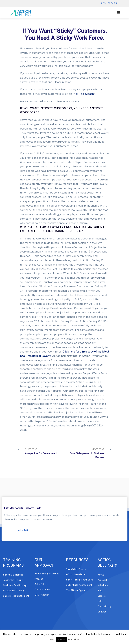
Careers (102, 596)
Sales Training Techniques (80, 580)
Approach (103, 580)
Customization (42, 590)
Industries (103, 586)
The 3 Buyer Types (75, 591)
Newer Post (86, 454)
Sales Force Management (16, 596)
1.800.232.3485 (108, 4)
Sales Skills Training (13, 575)
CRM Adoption (42, 595)
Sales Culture (41, 584)
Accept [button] (62, 640)
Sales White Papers (76, 569)
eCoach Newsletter (76, 575)
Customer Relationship (15, 586)
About (101, 575)
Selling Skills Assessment (79, 585)
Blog (100, 591)
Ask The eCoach (84, 94)
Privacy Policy (104, 607)
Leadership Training (13, 580)
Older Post (44, 452)
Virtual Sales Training (14, 591)
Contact (102, 612)
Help (100, 601)
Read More (73, 640)
